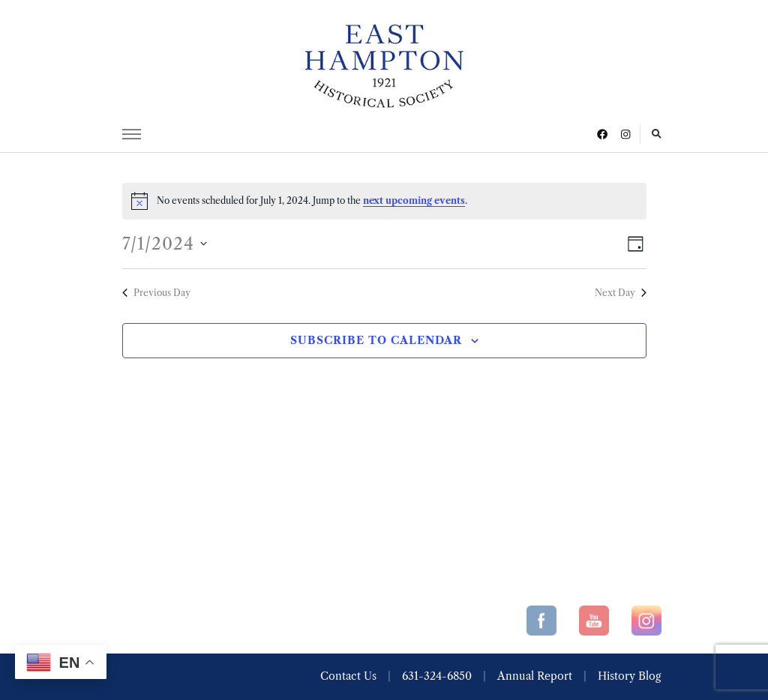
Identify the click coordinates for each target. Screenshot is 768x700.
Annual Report (535, 676)
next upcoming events (414, 200)
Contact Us (348, 676)
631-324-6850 (437, 676)
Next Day (621, 293)
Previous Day (156, 293)
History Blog (629, 676)
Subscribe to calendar (376, 340)
